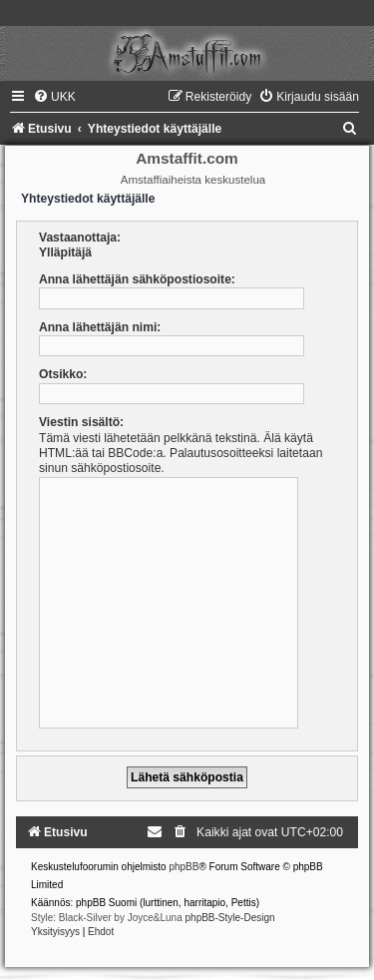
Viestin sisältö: (81, 422)
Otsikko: (63, 374)
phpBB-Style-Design (230, 918)
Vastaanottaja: (80, 238)
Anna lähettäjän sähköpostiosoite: (137, 279)
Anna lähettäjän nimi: (100, 327)
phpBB (184, 867)
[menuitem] (54, 97)
